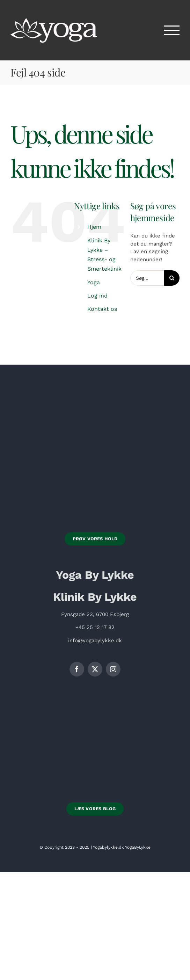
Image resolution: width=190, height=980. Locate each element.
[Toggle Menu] (172, 30)
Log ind (97, 296)
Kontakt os (102, 309)
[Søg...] (147, 278)
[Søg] (172, 278)
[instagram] (113, 669)
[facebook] (77, 669)
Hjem (94, 227)
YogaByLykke (138, 847)
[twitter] (95, 669)
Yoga (94, 282)
